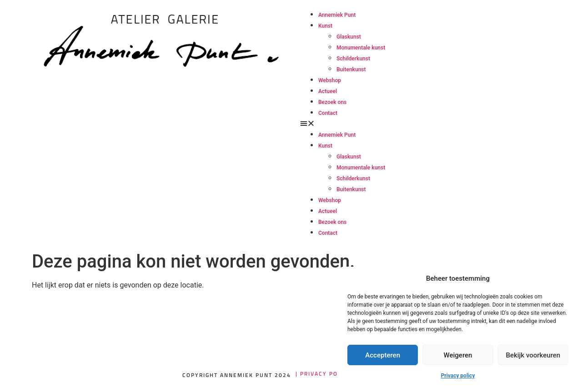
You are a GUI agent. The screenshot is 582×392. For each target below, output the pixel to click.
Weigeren (458, 355)
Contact (328, 113)
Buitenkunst (351, 69)
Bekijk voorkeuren (533, 355)
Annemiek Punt (337, 15)
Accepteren (383, 355)
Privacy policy (458, 376)
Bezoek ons (332, 102)
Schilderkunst (353, 59)
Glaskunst (349, 37)
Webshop (330, 80)
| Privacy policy (324, 374)
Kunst (325, 26)
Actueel (328, 91)
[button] (358, 124)
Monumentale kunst (361, 48)
